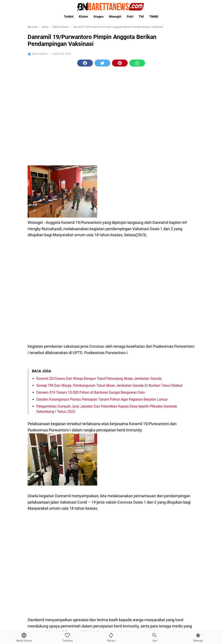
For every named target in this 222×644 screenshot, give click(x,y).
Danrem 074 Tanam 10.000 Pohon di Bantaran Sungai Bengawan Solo (91, 285)
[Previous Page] (102, 521)
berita (90, 505)
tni (134, 505)
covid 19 (123, 505)
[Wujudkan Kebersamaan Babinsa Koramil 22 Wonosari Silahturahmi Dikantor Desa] (177, 618)
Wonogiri (115, 17)
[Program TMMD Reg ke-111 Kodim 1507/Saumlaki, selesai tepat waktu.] (177, 561)
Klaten (83, 17)
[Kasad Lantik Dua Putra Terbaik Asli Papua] (177, 589)
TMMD (154, 17)
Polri (130, 17)
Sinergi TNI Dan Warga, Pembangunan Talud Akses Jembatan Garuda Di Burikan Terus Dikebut (109, 278)
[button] (85, 132)
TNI (141, 17)
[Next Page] (120, 521)
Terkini (69, 17)
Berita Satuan (106, 505)
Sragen (98, 17)
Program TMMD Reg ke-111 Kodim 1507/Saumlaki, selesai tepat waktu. (91, 552)
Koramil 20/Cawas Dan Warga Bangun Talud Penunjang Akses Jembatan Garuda (99, 271)
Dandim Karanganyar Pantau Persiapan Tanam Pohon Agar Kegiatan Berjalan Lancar (102, 292)
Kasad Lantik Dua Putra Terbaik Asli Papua (65, 581)
